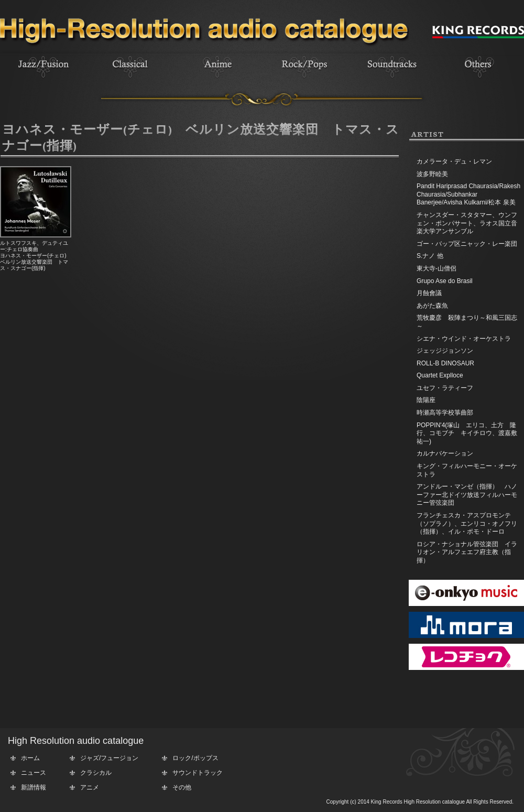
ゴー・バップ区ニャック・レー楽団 (467, 244)
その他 (182, 787)
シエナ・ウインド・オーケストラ (464, 339)
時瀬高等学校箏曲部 (445, 413)
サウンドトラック (198, 773)
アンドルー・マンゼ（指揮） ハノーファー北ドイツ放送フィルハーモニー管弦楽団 (467, 495)
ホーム (30, 758)
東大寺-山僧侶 (436, 268)
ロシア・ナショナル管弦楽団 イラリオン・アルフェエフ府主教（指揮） (467, 552)
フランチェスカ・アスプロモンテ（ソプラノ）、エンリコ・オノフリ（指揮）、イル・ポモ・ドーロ (467, 523)
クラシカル (96, 773)
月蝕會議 (429, 293)
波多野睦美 (432, 174)
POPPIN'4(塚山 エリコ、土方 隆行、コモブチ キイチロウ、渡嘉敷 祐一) (470, 433)
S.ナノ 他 (430, 256)
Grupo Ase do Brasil (445, 281)
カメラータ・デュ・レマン (454, 161)
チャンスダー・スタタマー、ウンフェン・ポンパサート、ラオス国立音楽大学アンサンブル (467, 223)
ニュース (34, 773)
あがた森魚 (432, 306)
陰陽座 (426, 400)
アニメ (90, 787)
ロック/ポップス (195, 758)
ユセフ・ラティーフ (445, 388)
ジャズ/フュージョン (109, 758)
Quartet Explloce (440, 375)
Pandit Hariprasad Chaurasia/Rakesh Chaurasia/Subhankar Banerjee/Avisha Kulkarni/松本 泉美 (468, 194)
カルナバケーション (445, 453)
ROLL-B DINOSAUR (445, 363)
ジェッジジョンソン (445, 351)
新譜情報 (34, 787)
